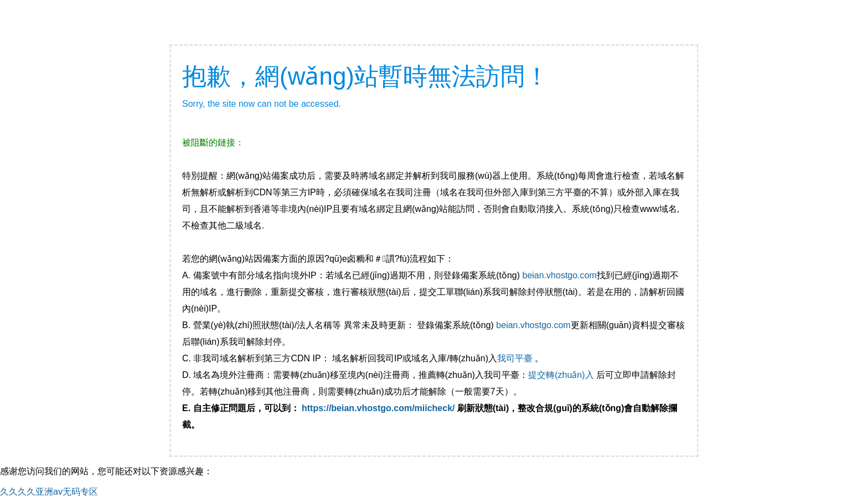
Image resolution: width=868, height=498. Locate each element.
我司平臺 (516, 358)
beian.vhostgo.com (559, 275)
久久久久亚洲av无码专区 (49, 492)
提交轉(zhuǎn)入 (561, 375)
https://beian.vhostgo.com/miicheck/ (378, 408)
